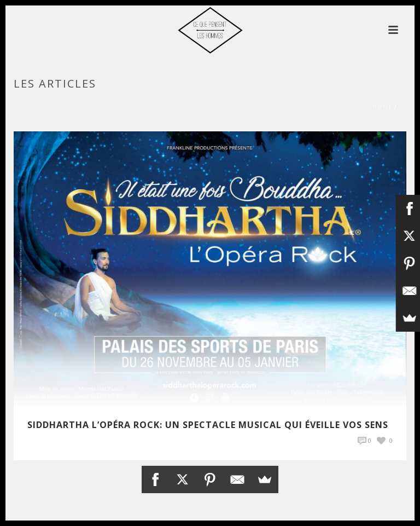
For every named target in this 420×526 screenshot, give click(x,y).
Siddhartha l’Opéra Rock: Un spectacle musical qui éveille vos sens (208, 425)
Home (382, 107)
